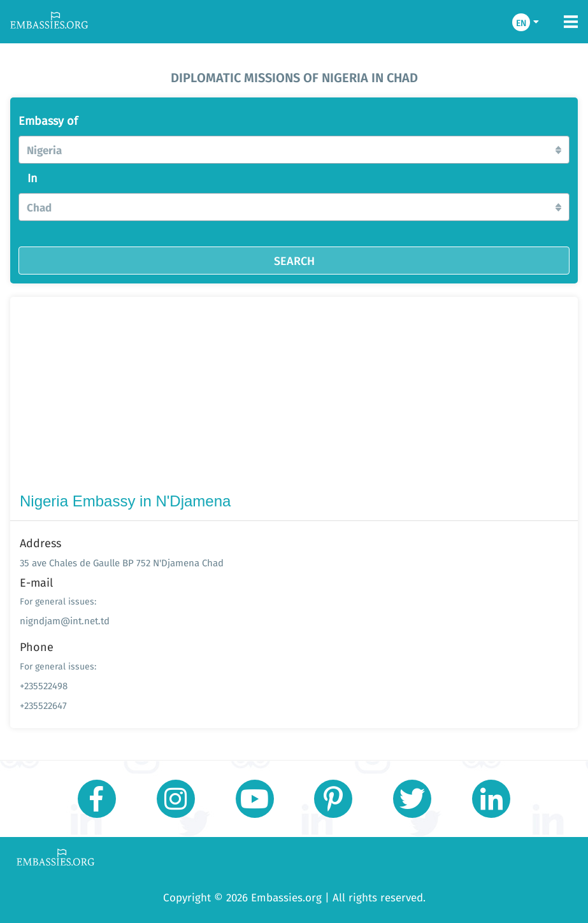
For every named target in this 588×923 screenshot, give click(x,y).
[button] (294, 150)
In (32, 178)
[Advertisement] (294, 397)
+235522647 (43, 705)
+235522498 (44, 686)
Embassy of (48, 121)
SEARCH (294, 261)
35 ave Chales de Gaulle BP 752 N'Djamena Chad (122, 563)
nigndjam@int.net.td (65, 621)
